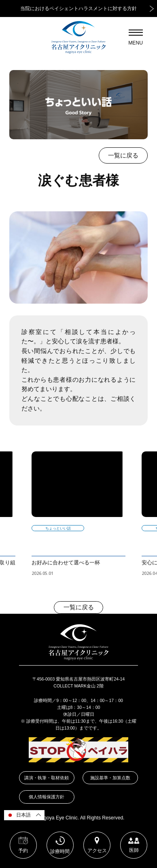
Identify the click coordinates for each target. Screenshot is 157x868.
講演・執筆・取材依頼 (47, 778)
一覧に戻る (123, 155)
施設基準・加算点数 (110, 778)
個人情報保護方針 (47, 797)
